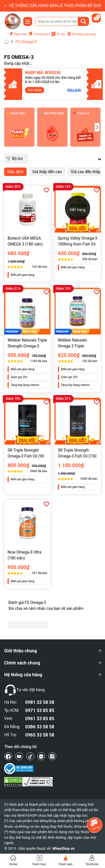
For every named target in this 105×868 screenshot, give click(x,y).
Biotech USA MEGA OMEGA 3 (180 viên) (25, 241)
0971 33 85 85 (40, 710)
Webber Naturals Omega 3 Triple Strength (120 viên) (74, 343)
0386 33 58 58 (40, 727)
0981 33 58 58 (40, 702)
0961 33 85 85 (40, 719)
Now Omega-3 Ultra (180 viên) (25, 555)
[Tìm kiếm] (83, 21)
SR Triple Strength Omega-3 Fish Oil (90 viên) (26, 454)
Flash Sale (17, 34)
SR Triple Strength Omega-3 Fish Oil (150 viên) (77, 454)
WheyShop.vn (64, 848)
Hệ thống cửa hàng (81, 34)
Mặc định (15, 172)
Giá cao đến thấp (86, 172)
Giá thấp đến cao (47, 172)
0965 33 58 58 (40, 735)
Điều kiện (56, 90)
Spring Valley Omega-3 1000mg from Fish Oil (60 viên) (78, 242)
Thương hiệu (39, 34)
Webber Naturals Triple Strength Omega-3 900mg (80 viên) (27, 343)
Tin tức (58, 34)
